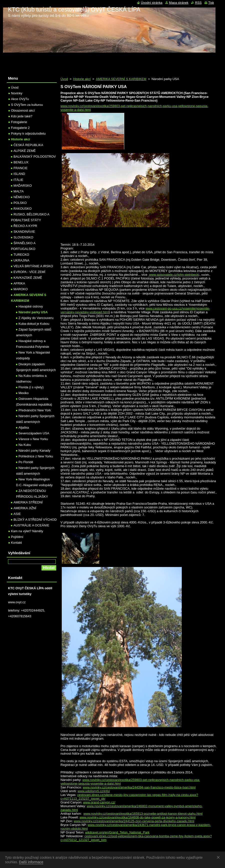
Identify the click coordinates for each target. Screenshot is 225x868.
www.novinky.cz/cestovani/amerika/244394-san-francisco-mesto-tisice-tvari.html (139, 787)
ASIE (17, 514)
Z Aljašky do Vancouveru (36, 318)
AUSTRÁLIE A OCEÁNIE (31, 525)
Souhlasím (219, 857)
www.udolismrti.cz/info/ (94, 791)
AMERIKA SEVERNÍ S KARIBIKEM (121, 79)
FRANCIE (20, 168)
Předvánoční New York (35, 410)
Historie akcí (82, 79)
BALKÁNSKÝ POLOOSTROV (35, 157)
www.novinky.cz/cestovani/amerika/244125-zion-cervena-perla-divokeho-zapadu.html (134, 821)
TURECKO (21, 255)
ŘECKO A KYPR (25, 226)
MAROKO (21, 289)
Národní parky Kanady (34, 451)
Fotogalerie (19, 122)
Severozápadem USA (34, 433)
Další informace (31, 862)
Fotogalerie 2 (20, 128)
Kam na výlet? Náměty (27, 531)
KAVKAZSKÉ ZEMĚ (28, 278)
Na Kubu (25, 445)
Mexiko (24, 393)
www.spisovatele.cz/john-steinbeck (173, 275)
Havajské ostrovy (31, 306)
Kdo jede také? (22, 116)
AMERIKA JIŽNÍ (25, 508)
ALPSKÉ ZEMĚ (25, 151)
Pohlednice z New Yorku (36, 456)
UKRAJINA (21, 260)
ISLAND (19, 174)
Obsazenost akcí (23, 110)
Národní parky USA (33, 312)
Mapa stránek (179, 3)
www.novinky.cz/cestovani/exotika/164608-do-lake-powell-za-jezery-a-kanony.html (137, 817)
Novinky (17, 93)
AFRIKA (19, 283)
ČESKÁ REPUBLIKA (28, 145)
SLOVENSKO (23, 237)
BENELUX (21, 162)
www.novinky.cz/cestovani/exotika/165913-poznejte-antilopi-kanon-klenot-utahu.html (143, 814)
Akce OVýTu (20, 99)
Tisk (211, 3)
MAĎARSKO (23, 186)
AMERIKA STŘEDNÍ (28, 502)
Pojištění (17, 537)
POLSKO (20, 203)
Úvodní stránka (151, 3)
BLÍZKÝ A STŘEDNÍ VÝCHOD (35, 520)
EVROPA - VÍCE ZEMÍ (29, 272)
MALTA (19, 191)
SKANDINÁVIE (24, 232)
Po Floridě (26, 462)
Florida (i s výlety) (31, 387)
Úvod (64, 79)
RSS (198, 3)
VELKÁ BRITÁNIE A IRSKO (33, 266)
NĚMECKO (22, 197)
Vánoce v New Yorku (33, 439)
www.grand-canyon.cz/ (99, 802)
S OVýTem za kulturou (27, 105)
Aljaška (24, 427)
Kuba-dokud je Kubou (34, 324)
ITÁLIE (18, 180)
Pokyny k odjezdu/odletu (28, 133)
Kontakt (16, 543)
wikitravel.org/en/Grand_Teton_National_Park (117, 832)
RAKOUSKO (23, 209)
